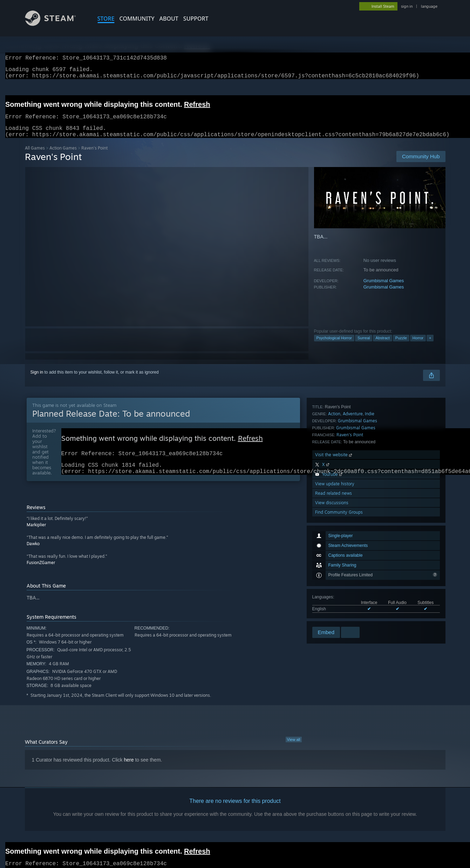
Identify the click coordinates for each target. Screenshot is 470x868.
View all (294, 751)
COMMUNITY (137, 19)
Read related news (333, 597)
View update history (335, 588)
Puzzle (401, 346)
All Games (35, 156)
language (429, 6)
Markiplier (36, 537)
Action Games (63, 156)
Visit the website (334, 559)
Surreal (364, 346)
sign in (407, 6)
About (169, 19)
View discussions (332, 607)
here (129, 772)
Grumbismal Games (384, 289)
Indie (370, 518)
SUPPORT (196, 19)
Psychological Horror (334, 346)
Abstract (382, 346)
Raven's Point (350, 539)
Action (334, 518)
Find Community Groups (339, 616)
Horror (418, 346)
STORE (106, 19)
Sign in (37, 381)
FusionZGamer (41, 574)
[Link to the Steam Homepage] (56, 24)
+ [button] (430, 346)
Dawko (33, 555)
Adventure (353, 518)
